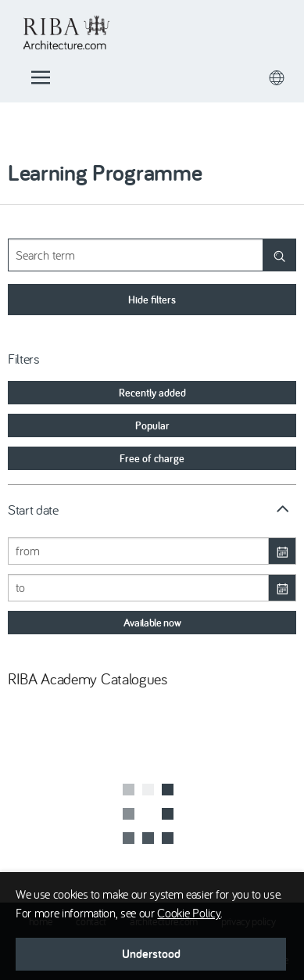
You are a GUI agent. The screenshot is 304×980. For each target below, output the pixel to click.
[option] (152, 393)
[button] (151, 954)
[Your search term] (152, 255)
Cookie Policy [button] (189, 913)
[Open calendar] (282, 551)
